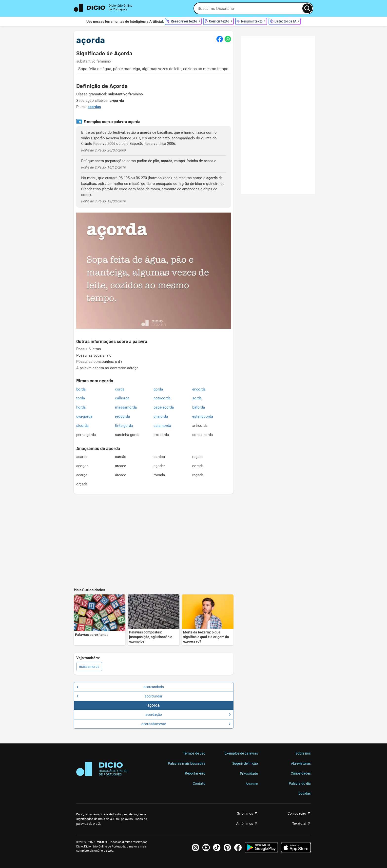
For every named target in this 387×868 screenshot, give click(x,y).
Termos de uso (194, 753)
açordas (94, 107)
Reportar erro (195, 773)
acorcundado (120, 687)
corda (120, 389)
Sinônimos (245, 813)
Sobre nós (303, 753)
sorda (197, 398)
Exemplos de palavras (241, 753)
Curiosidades (301, 773)
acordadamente (186, 724)
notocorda (162, 398)
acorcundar (119, 696)
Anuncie (252, 784)
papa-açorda (164, 407)
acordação (188, 715)
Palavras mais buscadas (187, 763)
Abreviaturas (301, 763)
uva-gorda (84, 416)
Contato (199, 783)
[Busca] (307, 8)
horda (81, 407)
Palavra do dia (300, 783)
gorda (158, 389)
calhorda (122, 398)
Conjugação (297, 813)
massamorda (126, 407)
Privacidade (249, 774)
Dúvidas (305, 793)
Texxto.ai (299, 824)
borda (81, 389)
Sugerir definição (245, 763)
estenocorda (203, 416)
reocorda (122, 416)
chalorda (161, 416)
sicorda (82, 426)
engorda (199, 389)
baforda (199, 407)
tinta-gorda (124, 426)
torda (81, 398)
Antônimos (245, 824)
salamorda (162, 426)
